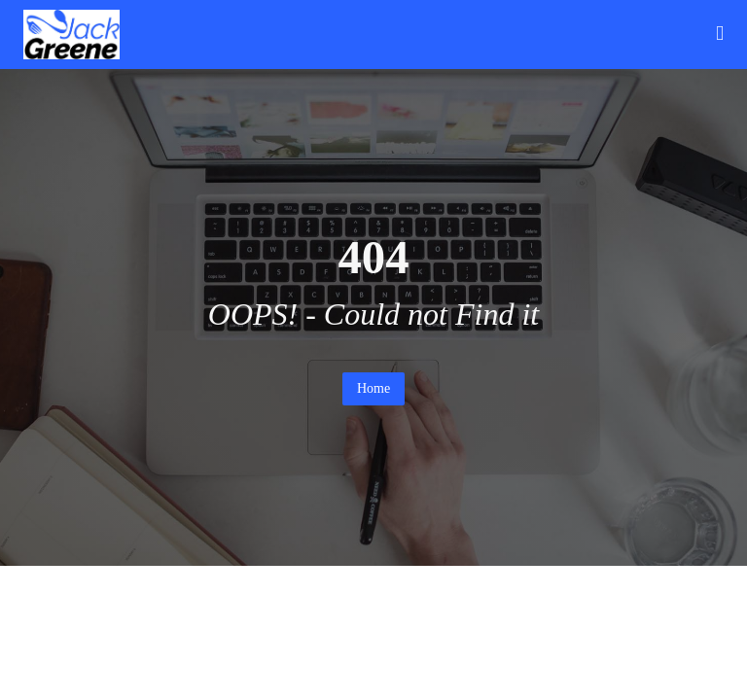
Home (373, 388)
